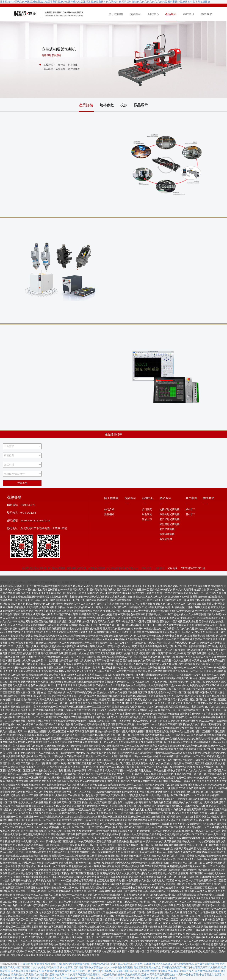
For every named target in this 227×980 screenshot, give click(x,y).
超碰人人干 (56, 978)
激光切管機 (166, 539)
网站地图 (216, 586)
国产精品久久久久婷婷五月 (26, 971)
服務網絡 (109, 514)
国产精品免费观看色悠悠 (76, 964)
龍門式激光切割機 (170, 519)
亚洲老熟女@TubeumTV (104, 964)
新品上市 (147, 519)
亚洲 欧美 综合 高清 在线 (48, 964)
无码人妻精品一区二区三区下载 (106, 978)
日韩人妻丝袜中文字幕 (75, 978)
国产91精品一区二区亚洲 (87, 971)
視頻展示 (135, 14)
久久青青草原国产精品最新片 (84, 975)
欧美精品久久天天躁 (22, 975)
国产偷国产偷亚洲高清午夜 (57, 971)
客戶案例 (189, 14)
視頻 (124, 105)
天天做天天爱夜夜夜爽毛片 (210, 964)
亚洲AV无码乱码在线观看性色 (158, 975)
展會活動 (147, 514)
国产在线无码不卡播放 (137, 978)
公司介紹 (109, 509)
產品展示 (171, 14)
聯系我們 (207, 14)
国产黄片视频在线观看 (207, 971)
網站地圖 (173, 568)
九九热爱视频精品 (184, 964)
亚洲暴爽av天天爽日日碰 (115, 971)
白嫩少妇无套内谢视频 (128, 975)
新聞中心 (153, 14)
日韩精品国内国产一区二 (176, 967)
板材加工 (191, 509)
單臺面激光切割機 (170, 514)
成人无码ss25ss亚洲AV (130, 964)
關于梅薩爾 (116, 14)
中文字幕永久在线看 (211, 975)
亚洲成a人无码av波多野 (163, 978)
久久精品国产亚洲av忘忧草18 (51, 975)
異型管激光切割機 (170, 524)
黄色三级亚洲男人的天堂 (147, 967)
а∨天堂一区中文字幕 (187, 975)
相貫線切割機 (167, 534)
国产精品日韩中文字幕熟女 (89, 967)
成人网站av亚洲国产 (37, 978)
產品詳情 (86, 105)
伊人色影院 (66, 967)
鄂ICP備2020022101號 (193, 568)
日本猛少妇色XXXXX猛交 (158, 964)
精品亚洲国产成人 (184, 971)
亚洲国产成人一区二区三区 (15, 967)
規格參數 (107, 105)
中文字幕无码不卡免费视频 (205, 967)
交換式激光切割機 (170, 509)
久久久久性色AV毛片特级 (45, 967)
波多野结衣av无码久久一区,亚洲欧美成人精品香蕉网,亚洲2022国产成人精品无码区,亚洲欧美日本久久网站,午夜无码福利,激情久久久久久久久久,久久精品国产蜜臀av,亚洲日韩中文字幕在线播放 (105, 2)
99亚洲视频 (108, 975)
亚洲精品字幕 (165, 971)
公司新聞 (147, 509)
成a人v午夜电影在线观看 (119, 967)
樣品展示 (141, 105)
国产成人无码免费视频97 (143, 971)
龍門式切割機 (167, 529)
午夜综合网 (27, 964)
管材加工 (191, 514)
